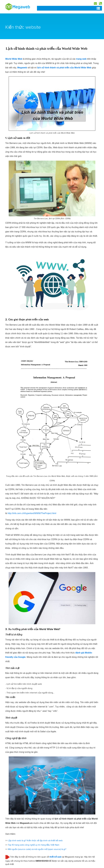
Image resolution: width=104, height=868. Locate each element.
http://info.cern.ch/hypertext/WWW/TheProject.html (32, 513)
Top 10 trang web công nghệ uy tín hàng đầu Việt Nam (34, 845)
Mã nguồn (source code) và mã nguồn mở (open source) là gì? (37, 849)
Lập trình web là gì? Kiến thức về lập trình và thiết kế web (35, 841)
